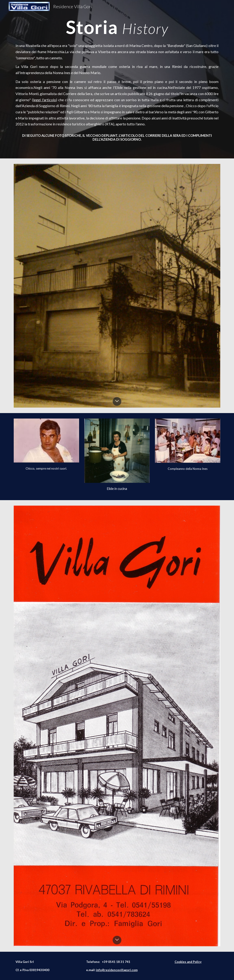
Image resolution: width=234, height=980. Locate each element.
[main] (117, 27)
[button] (117, 401)
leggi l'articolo (45, 100)
